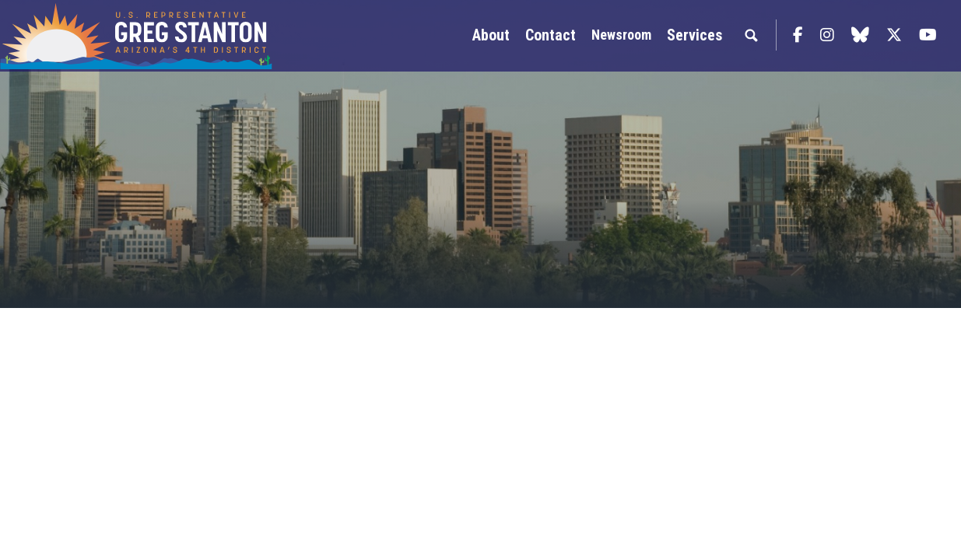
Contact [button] (551, 35)
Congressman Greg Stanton (136, 36)
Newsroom (621, 35)
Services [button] (694, 35)
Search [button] (751, 35)
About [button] (491, 35)
